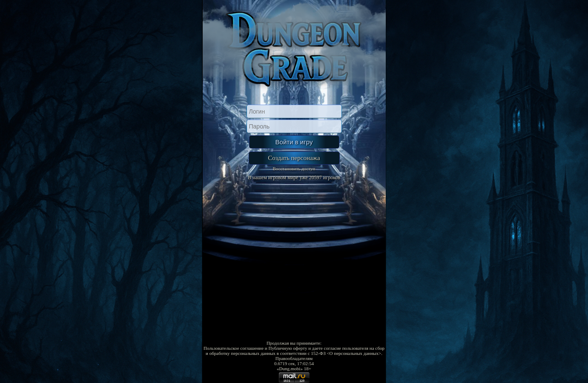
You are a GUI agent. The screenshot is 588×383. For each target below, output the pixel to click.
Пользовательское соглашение (234, 348)
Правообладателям (294, 358)
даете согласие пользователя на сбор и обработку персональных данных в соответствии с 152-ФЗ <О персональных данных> (295, 351)
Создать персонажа (294, 158)
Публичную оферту (288, 348)
